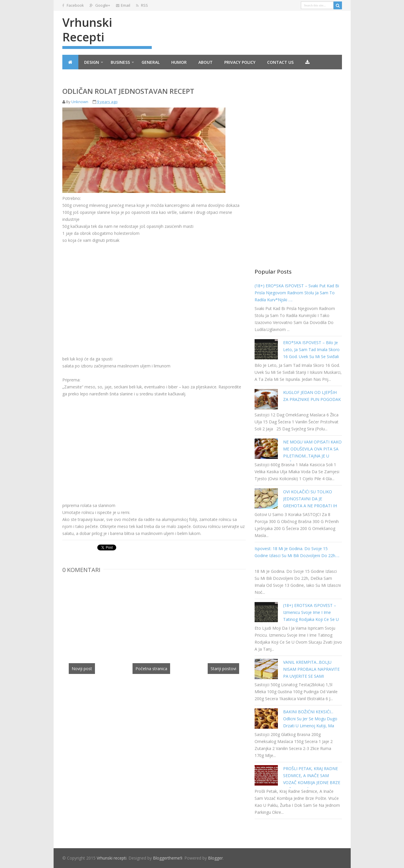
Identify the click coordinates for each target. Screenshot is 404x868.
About (205, 62)
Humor (179, 62)
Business (120, 62)
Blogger (215, 858)
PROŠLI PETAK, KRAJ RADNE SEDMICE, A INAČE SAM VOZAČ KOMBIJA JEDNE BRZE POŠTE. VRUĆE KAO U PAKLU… (312, 782)
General (151, 62)
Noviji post (82, 669)
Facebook (73, 5)
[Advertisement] (111, 285)
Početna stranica (151, 669)
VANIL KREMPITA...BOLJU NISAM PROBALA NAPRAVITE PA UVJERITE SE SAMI (311, 669)
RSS (142, 5)
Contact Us (280, 62)
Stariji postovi (223, 669)
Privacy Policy (240, 62)
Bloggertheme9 (168, 858)
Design (92, 62)
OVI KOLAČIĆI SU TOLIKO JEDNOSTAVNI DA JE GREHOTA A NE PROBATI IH (310, 499)
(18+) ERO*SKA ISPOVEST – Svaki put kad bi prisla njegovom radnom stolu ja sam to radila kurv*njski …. (297, 293)
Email (123, 5)
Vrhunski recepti (87, 30)
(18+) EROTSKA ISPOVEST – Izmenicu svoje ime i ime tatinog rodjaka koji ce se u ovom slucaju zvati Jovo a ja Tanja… (311, 619)
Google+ (100, 5)
